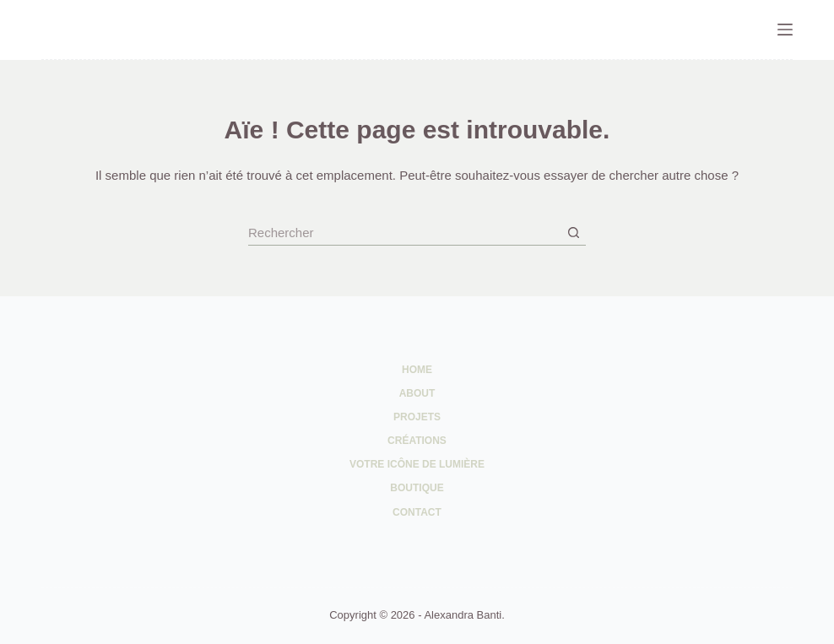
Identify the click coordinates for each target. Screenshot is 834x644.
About (417, 393)
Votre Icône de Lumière (417, 464)
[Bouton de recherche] (573, 233)
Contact (417, 512)
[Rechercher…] (404, 233)
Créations (417, 441)
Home (417, 370)
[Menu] (785, 30)
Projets (417, 417)
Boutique (417, 488)
